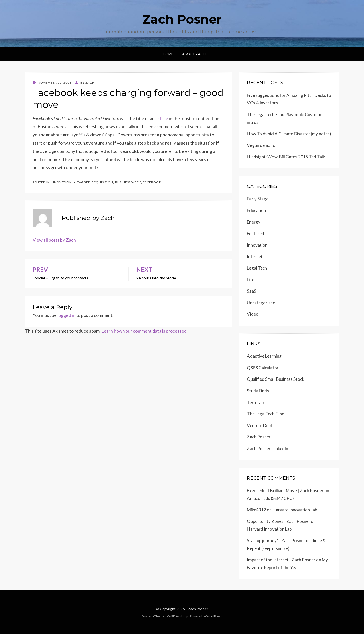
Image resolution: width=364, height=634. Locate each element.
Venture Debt (260, 425)
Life (251, 279)
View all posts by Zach (54, 240)
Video (253, 314)
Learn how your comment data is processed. (144, 331)
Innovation (61, 182)
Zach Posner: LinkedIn (268, 448)
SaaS (252, 291)
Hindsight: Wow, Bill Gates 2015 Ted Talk (286, 157)
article (162, 118)
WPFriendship (178, 616)
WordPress (214, 616)
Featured (256, 233)
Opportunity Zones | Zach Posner (279, 521)
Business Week (128, 182)
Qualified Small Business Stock (276, 379)
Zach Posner (182, 19)
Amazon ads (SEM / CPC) (270, 498)
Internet (255, 256)
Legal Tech (257, 268)
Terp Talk (256, 402)
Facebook (152, 182)
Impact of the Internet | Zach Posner (281, 560)
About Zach (194, 54)
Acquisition (102, 182)
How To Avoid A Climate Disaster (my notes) (289, 134)
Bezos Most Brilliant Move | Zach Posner (285, 490)
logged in (66, 315)
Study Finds (258, 391)
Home (168, 54)
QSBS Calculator (263, 368)
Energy (254, 222)
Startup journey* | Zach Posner (276, 541)
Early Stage (258, 199)
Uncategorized (261, 303)
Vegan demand (261, 145)
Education (256, 210)
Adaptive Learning (264, 356)
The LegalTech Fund (266, 414)
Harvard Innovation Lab (295, 510)
